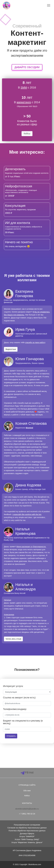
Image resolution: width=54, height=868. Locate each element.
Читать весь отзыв (13, 639)
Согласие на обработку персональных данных (27, 828)
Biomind (29, 428)
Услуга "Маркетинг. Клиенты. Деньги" (27, 842)
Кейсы (27, 796)
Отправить (11, 736)
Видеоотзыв (11, 349)
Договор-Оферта (27, 834)
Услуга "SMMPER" (27, 836)
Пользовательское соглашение (27, 825)
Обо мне (27, 791)
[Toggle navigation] (49, 6)
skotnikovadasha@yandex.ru (27, 809)
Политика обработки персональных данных (27, 831)
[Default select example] (27, 692)
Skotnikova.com (35, 864)
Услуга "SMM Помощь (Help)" (27, 839)
